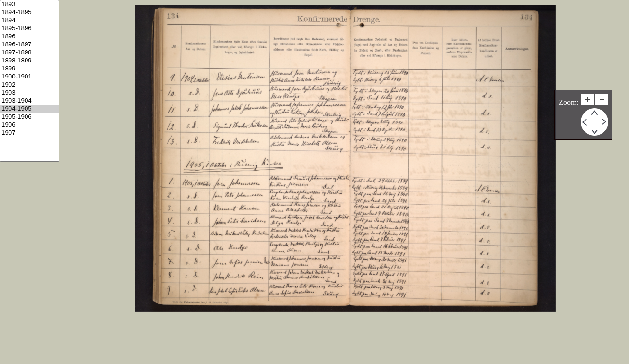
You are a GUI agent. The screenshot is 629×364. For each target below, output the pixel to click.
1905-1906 (30, 117)
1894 (30, 21)
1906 (30, 125)
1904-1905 (30, 109)
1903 (30, 93)
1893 (30, 4)
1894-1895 (30, 13)
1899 (30, 69)
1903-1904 (30, 101)
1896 (30, 37)
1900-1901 (30, 77)
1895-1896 (30, 29)
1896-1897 (30, 45)
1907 (30, 133)
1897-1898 (30, 53)
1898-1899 (30, 61)
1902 (30, 85)
